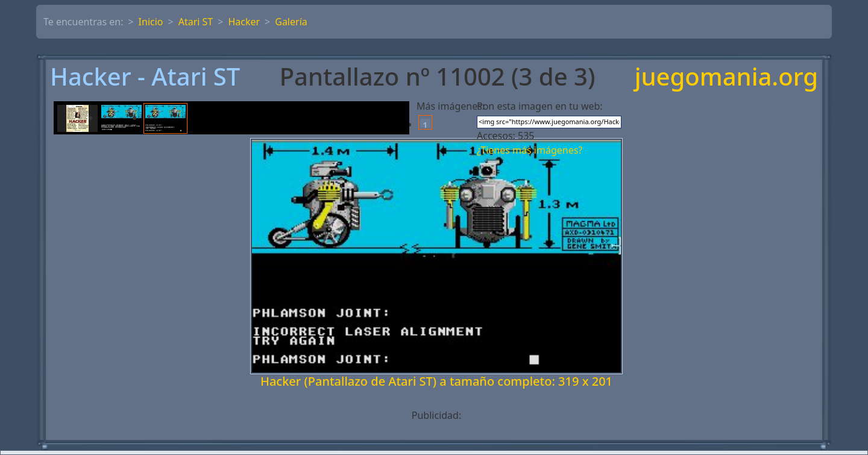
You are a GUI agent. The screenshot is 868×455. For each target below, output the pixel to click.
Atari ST (196, 22)
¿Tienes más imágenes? (530, 150)
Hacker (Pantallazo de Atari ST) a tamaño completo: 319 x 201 (436, 381)
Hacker (244, 22)
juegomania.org (726, 77)
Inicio (151, 22)
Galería (291, 22)
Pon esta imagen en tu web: (540, 106)
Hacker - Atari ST (145, 77)
